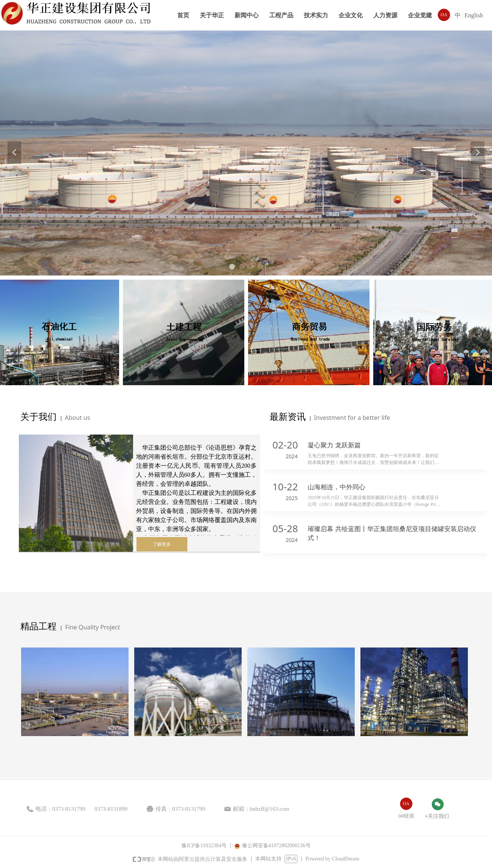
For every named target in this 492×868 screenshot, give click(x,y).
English (474, 15)
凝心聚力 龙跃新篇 (334, 445)
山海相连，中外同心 (336, 487)
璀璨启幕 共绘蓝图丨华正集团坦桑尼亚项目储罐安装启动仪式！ (392, 534)
